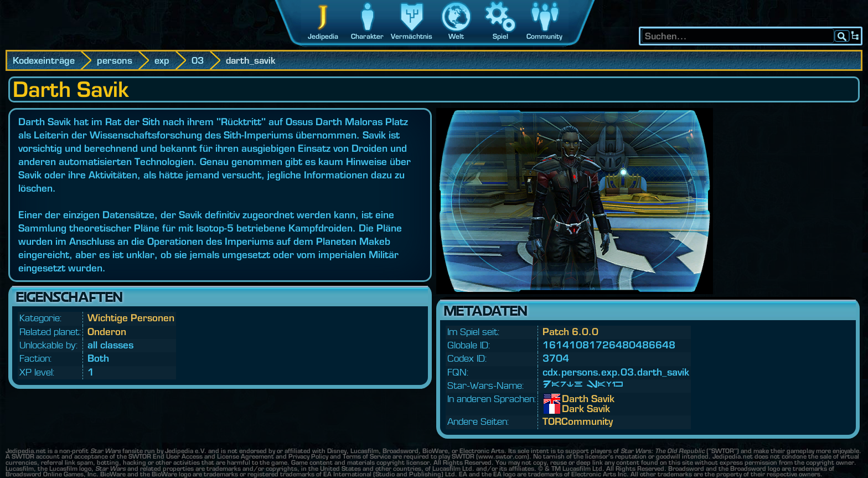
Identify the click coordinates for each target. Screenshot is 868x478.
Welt (456, 36)
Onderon (107, 331)
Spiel (500, 36)
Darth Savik (570, 399)
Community (544, 36)
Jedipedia (323, 36)
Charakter (367, 36)
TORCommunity (578, 421)
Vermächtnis (412, 36)
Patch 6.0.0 (570, 331)
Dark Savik (570, 409)
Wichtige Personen (131, 318)
